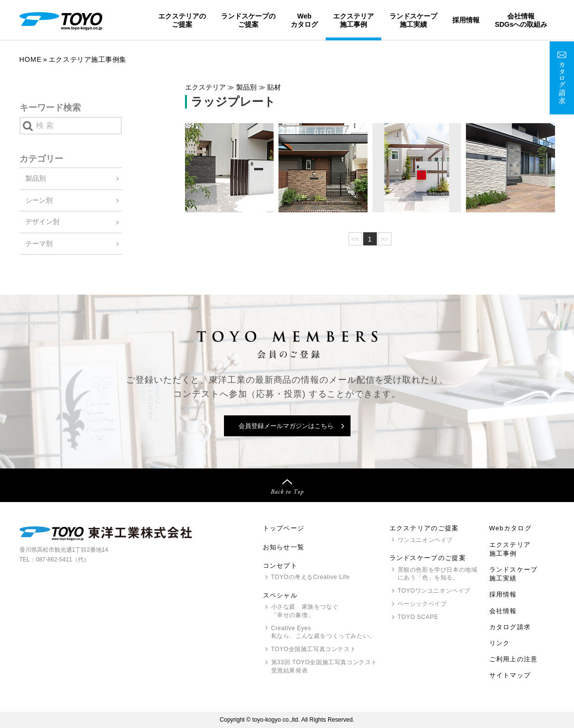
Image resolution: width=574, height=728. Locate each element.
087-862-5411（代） (63, 560)
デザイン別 (42, 222)
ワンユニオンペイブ (425, 540)
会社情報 (503, 611)
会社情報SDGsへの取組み (521, 20)
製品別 (36, 178)
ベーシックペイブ (422, 604)
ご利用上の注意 (514, 659)
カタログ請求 (510, 627)
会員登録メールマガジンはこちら (286, 426)
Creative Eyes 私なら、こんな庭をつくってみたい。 (323, 632)
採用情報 (466, 20)
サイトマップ (510, 675)
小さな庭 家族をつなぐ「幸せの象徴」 (305, 611)
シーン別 (39, 200)
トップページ (284, 528)
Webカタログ (304, 20)
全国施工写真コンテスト (314, 649)
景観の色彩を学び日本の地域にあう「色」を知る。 (438, 574)
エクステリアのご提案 (182, 20)
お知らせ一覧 (284, 547)
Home (31, 59)
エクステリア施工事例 (353, 20)
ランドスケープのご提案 (248, 20)
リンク (500, 643)
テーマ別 (39, 243)
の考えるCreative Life (311, 577)
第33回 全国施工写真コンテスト (324, 667)
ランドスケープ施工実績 (413, 20)
